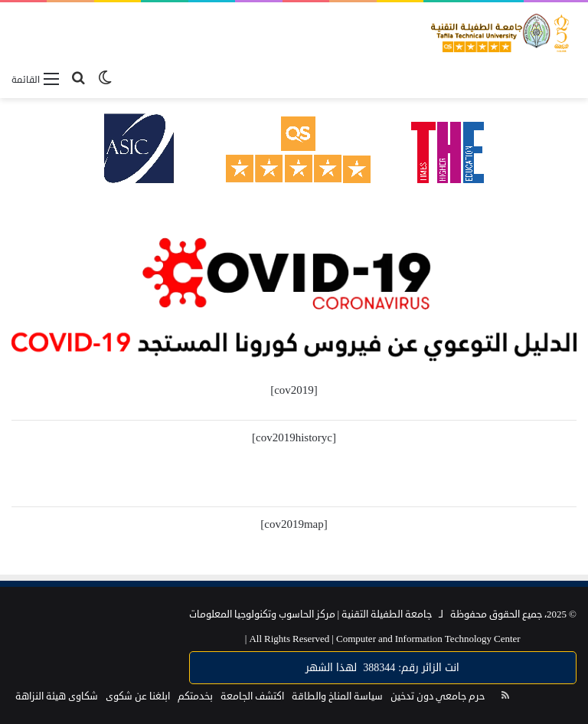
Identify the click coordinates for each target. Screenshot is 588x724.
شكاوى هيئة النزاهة (57, 696)
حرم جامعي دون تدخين (438, 696)
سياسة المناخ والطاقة (337, 696)
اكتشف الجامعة (252, 696)
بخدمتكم (195, 696)
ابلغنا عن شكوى (138, 696)
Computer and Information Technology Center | (383, 639)
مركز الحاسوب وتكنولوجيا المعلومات (262, 614)
